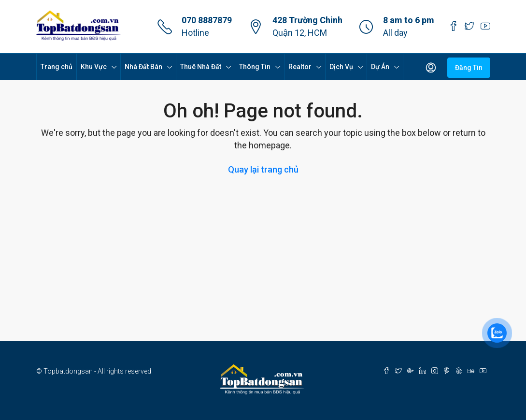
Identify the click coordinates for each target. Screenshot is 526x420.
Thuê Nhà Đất (201, 67)
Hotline (195, 33)
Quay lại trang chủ (263, 169)
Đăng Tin (469, 68)
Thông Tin (255, 67)
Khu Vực (94, 67)
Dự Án (380, 67)
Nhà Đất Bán (143, 67)
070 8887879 (207, 20)
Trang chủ (57, 67)
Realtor (300, 67)
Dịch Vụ (341, 67)
